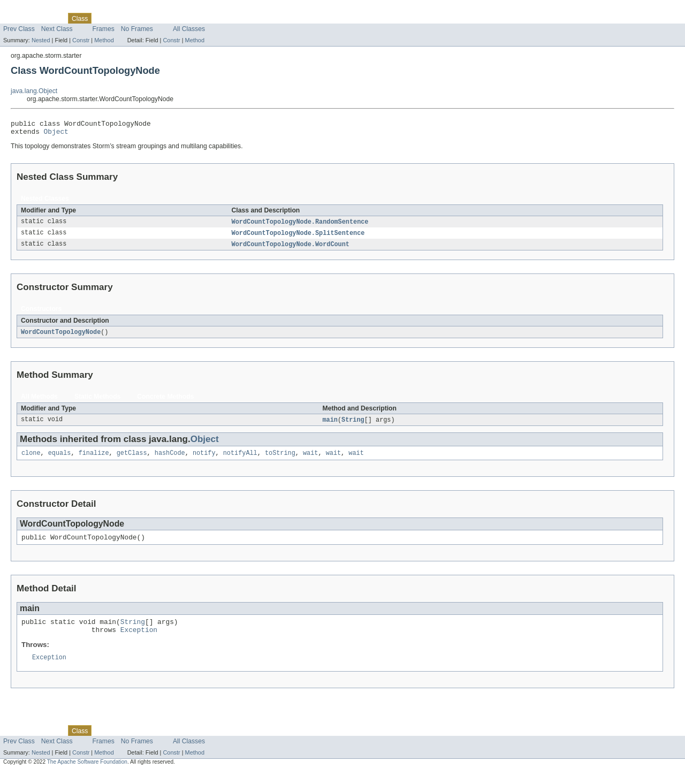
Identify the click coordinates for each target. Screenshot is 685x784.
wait (310, 460)
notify (204, 460)
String (353, 425)
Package (50, 18)
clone (31, 460)
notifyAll (240, 460)
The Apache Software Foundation (87, 775)
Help (204, 18)
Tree (122, 18)
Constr (81, 40)
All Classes (189, 29)
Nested (41, 40)
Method (104, 40)
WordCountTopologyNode (61, 337)
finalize (94, 460)
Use (103, 18)
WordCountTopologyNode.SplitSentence (298, 237)
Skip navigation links (29, 9)
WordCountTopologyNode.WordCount (291, 249)
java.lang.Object (34, 91)
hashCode (170, 460)
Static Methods (97, 402)
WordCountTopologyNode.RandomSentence (300, 225)
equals (60, 460)
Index (183, 18)
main (330, 425)
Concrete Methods (165, 402)
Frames (104, 29)
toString (280, 460)
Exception (139, 641)
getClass (132, 460)
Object (56, 134)
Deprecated (152, 18)
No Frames (137, 29)
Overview (17, 18)
